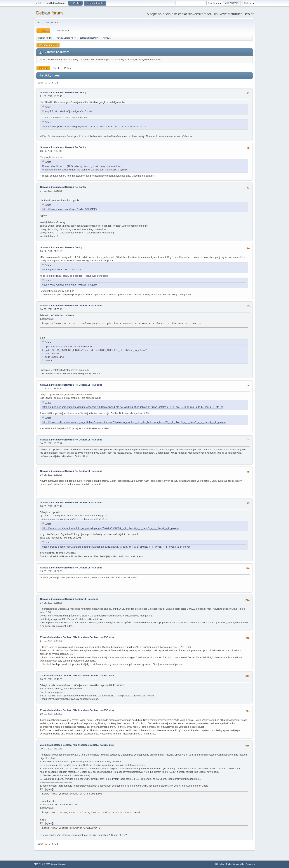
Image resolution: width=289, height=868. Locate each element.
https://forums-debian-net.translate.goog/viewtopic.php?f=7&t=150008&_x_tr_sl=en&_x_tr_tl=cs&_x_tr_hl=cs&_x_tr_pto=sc (110, 528)
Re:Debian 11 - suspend (89, 306)
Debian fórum (49, 13)
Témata (56, 68)
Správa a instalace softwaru (56, 92)
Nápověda (220, 864)
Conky (78, 247)
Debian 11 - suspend (87, 599)
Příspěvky (43, 68)
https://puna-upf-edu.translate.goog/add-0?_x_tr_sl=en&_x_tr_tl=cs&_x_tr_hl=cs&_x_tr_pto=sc (95, 126)
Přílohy (68, 68)
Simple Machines (59, 864)
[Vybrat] (49, 319)
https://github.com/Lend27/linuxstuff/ (62, 270)
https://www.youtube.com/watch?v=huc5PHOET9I (70, 209)
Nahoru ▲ (251, 864)
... (55, 83)
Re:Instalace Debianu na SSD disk (94, 637)
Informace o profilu (48, 45)
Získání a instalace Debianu (56, 637)
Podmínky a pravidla (235, 864)
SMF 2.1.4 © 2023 (42, 864)
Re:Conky (80, 92)
